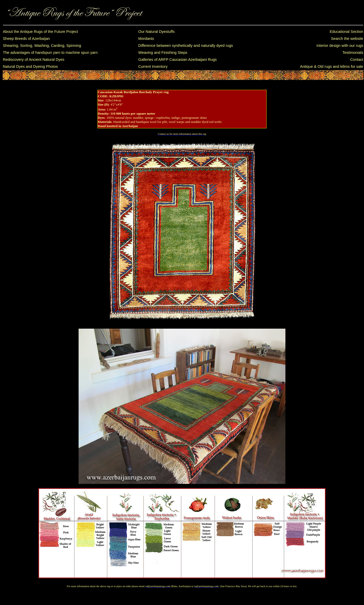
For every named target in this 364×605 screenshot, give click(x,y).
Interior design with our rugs (340, 46)
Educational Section (346, 32)
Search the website (347, 39)
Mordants (146, 39)
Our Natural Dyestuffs (157, 32)
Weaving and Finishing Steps (163, 53)
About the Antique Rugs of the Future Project (40, 32)
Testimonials (353, 53)
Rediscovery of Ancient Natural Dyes (34, 60)
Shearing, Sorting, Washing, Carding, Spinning (42, 46)
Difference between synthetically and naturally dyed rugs (186, 46)
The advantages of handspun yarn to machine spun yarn (50, 53)
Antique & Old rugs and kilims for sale (332, 67)
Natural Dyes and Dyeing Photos (30, 67)
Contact (357, 60)
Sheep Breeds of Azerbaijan (26, 39)
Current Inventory (153, 67)
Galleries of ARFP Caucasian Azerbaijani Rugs (178, 60)
